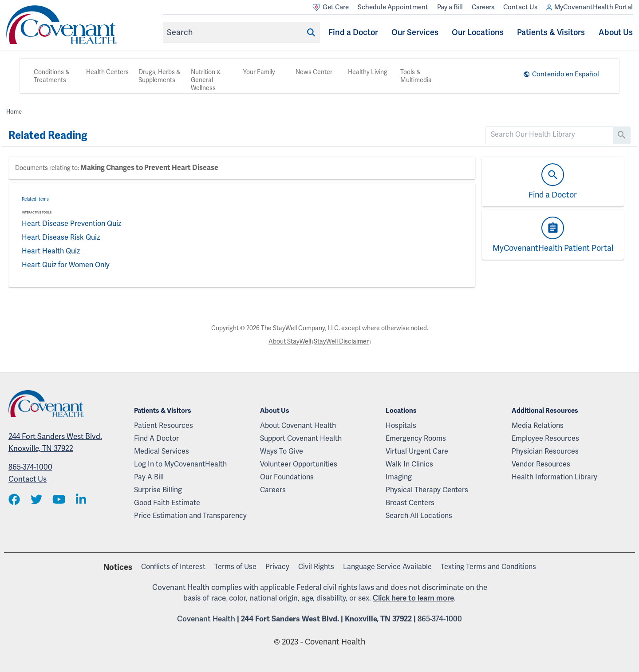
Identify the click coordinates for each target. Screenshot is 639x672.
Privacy (277, 567)
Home (14, 112)
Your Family (259, 72)
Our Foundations (287, 477)
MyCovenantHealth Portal (590, 7)
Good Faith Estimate (167, 503)
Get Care (331, 7)
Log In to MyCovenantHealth (180, 464)
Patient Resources (164, 425)
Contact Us (520, 7)
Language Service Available (387, 567)
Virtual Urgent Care (417, 451)
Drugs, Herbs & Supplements (160, 76)
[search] (549, 134)
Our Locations (478, 32)
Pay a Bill (450, 7)
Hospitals (401, 425)
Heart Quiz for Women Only (66, 265)
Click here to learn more (413, 598)
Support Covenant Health (301, 438)
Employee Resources (545, 438)
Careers (483, 7)
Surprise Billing (158, 490)
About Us (616, 32)
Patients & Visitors (551, 32)
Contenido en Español (566, 74)
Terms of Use (235, 567)
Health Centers (107, 72)
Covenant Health (206, 619)
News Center (314, 72)
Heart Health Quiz (51, 251)
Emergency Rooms (416, 438)
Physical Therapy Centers (427, 490)
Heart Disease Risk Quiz (61, 237)
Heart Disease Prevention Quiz (71, 223)
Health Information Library (554, 477)
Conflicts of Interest (173, 567)
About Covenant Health (298, 425)
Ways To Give (282, 451)
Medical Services (162, 451)
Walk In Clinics (409, 464)
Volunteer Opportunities (299, 464)
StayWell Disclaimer (341, 341)
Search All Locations (419, 516)
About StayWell (290, 341)
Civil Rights (316, 567)
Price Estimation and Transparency (190, 516)
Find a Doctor (353, 32)
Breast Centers (410, 503)
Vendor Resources (541, 464)
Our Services (415, 32)
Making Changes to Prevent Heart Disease (149, 168)
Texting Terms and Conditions (488, 567)
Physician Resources (545, 451)
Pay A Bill (149, 477)
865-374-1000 (30, 467)
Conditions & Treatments (52, 76)
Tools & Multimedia (416, 76)
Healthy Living (368, 72)
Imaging (399, 477)
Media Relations (538, 425)
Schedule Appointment (393, 7)
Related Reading (48, 135)
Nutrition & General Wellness (206, 80)
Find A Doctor (156, 438)
